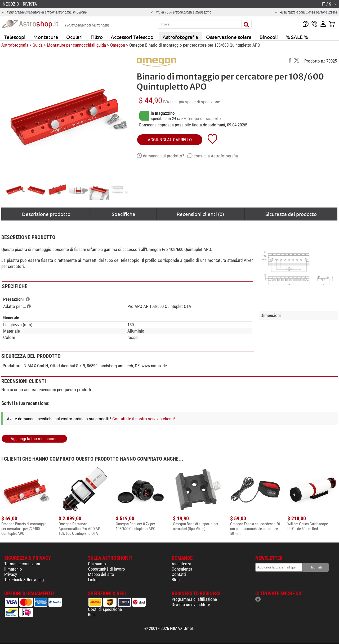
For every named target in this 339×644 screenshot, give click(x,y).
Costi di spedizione (105, 609)
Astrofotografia (180, 37)
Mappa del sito (101, 574)
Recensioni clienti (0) (200, 214)
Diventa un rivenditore (191, 605)
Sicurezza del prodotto (291, 214)
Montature (46, 37)
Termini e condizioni (22, 564)
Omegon (118, 45)
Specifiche (124, 214)
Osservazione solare (229, 37)
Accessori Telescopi (133, 37)
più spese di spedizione (199, 102)
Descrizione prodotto (46, 214)
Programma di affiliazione (194, 599)
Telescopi (15, 37)
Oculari (74, 37)
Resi (92, 615)
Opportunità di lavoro (106, 569)
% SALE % (297, 37)
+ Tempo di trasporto (202, 118)
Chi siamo (97, 564)
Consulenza (182, 569)
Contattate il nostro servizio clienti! (144, 419)
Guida (38, 45)
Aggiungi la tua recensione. (35, 439)
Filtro (97, 37)
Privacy (11, 574)
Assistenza (181, 564)
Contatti (179, 574)
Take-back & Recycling (24, 580)
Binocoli (269, 37)
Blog (176, 580)
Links (93, 580)
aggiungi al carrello (170, 140)
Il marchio (13, 569)
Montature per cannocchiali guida (76, 45)
